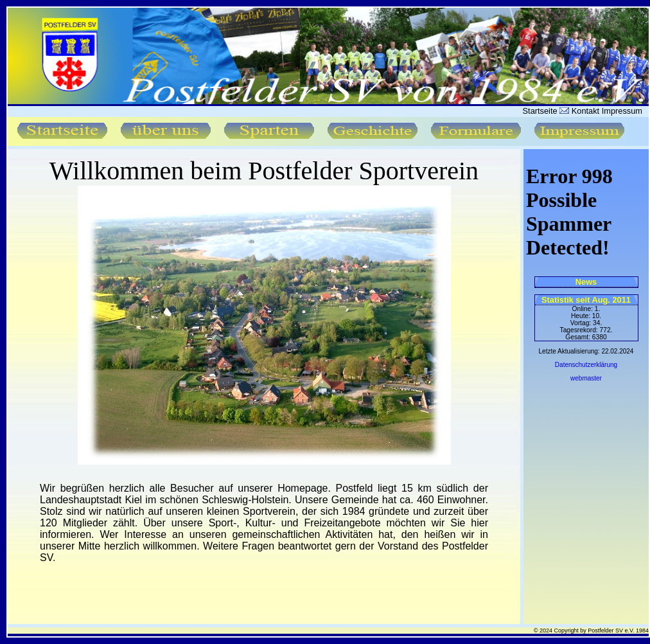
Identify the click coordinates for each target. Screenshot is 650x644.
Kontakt (584, 111)
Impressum (622, 111)
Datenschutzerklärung (586, 365)
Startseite (540, 111)
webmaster (586, 378)
